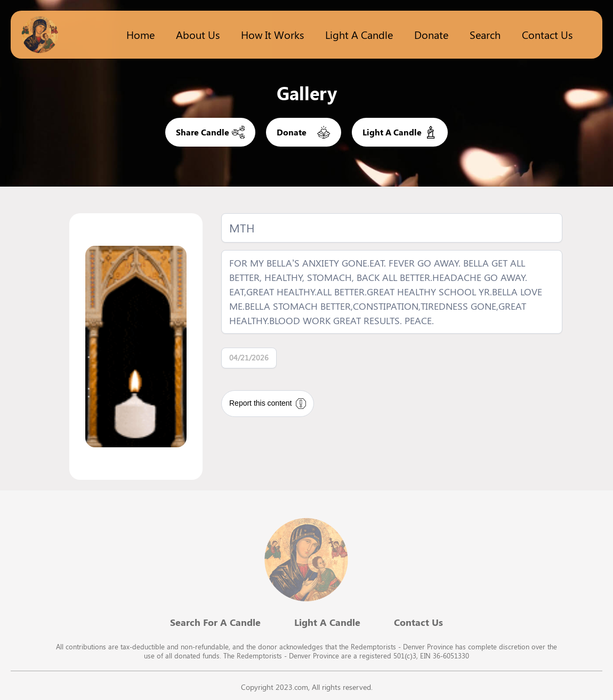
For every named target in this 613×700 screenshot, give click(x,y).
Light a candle (359, 34)
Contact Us (547, 34)
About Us (198, 34)
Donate (431, 34)
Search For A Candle (215, 622)
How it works (272, 34)
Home (140, 34)
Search (485, 34)
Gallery (307, 93)
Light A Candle (327, 622)
